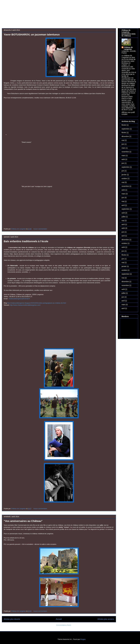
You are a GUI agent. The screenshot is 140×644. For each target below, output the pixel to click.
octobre (124, 178)
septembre (125, 129)
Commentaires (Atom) (64, 625)
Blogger (83, 639)
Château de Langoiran (128, 48)
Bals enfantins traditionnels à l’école (26, 241)
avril (123, 205)
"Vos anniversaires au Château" (23, 521)
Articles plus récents (12, 619)
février (124, 125)
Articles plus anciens (106, 619)
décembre (125, 136)
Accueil (59, 619)
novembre (125, 152)
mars (123, 148)
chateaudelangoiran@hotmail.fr (19, 299)
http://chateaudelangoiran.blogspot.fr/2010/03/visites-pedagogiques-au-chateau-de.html (37, 303)
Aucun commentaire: (41, 229)
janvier (124, 175)
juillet (123, 217)
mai (123, 140)
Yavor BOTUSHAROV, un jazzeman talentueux (32, 35)
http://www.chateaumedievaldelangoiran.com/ (25, 305)
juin (123, 144)
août (123, 159)
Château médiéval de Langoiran (63, 10)
